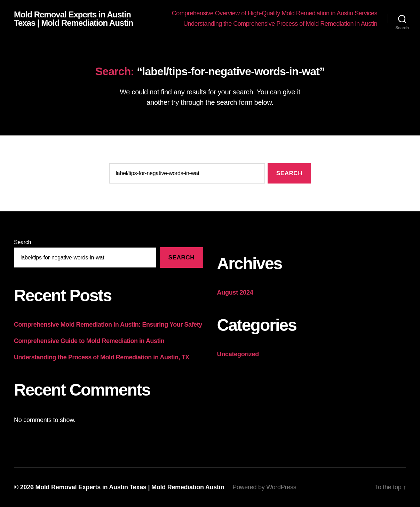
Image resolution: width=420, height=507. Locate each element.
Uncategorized (238, 354)
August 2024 (235, 292)
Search (22, 242)
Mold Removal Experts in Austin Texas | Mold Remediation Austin (74, 19)
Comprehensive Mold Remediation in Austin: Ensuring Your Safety (108, 325)
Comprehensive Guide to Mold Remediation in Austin (89, 341)
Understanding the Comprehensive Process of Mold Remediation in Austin (280, 24)
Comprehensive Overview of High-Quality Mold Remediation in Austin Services (275, 13)
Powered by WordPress (264, 487)
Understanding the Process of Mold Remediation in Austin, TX (102, 357)
